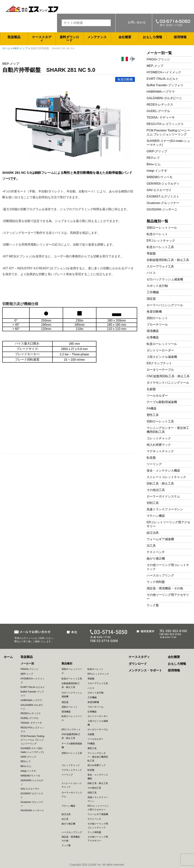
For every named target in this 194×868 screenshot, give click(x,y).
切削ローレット (157, 318)
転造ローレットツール (162, 344)
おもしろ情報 (153, 37)
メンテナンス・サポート (145, 670)
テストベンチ (156, 552)
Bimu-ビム (154, 164)
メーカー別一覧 (159, 53)
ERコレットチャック (161, 241)
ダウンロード (138, 664)
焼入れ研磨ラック (159, 445)
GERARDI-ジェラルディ (163, 184)
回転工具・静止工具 (160, 483)
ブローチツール (157, 325)
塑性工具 (153, 415)
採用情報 (180, 37)
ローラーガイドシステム (163, 496)
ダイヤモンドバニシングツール (168, 383)
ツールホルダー (157, 396)
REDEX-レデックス (160, 105)
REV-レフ (153, 158)
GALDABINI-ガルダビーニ (164, 98)
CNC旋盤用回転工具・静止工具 (168, 376)
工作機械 (153, 292)
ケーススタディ (42, 39)
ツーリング (154, 464)
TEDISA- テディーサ (161, 117)
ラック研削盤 (156, 582)
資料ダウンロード (69, 39)
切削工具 (153, 503)
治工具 (151, 546)
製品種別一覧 (157, 221)
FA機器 (152, 408)
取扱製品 (14, 37)
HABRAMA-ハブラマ (161, 92)
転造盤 (151, 458)
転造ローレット (157, 234)
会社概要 (125, 37)
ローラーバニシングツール (165, 305)
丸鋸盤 (151, 389)
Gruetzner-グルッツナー (163, 203)
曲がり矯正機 (156, 559)
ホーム (6, 48)
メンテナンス (97, 37)
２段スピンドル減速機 (162, 357)
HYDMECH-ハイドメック (164, 72)
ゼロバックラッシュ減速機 (165, 279)
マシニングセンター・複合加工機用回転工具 (98, 757)
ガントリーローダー (160, 350)
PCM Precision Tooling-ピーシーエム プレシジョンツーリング (33, 740)
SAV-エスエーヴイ (159, 190)
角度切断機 (125, 79)
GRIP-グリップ (157, 151)
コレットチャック (159, 438)
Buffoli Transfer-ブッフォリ (165, 85)
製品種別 (67, 663)
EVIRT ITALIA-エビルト (163, 79)
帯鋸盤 (151, 253)
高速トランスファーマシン (165, 509)
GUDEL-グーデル (158, 111)
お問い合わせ (137, 22)
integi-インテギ (157, 171)
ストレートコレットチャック (166, 477)
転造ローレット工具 (160, 247)
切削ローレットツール (162, 228)
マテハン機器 (156, 516)
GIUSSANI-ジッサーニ (162, 209)
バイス (151, 273)
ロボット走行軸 (157, 286)
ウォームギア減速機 (160, 539)
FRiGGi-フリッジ (158, 59)
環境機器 (153, 331)
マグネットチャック (160, 451)
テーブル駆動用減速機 (162, 402)
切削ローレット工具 (160, 421)
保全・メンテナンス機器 (163, 471)
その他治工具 (156, 490)
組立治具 (153, 533)
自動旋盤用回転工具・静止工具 (168, 260)
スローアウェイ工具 (160, 266)
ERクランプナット (159, 363)
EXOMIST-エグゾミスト (163, 196)
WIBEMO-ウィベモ (160, 177)
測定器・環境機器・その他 (165, 588)
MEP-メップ (20, 48)
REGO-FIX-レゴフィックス (165, 124)
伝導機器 (153, 337)
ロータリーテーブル (160, 370)
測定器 (151, 299)
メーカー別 (27, 663)
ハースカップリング (160, 575)
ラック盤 (153, 605)
